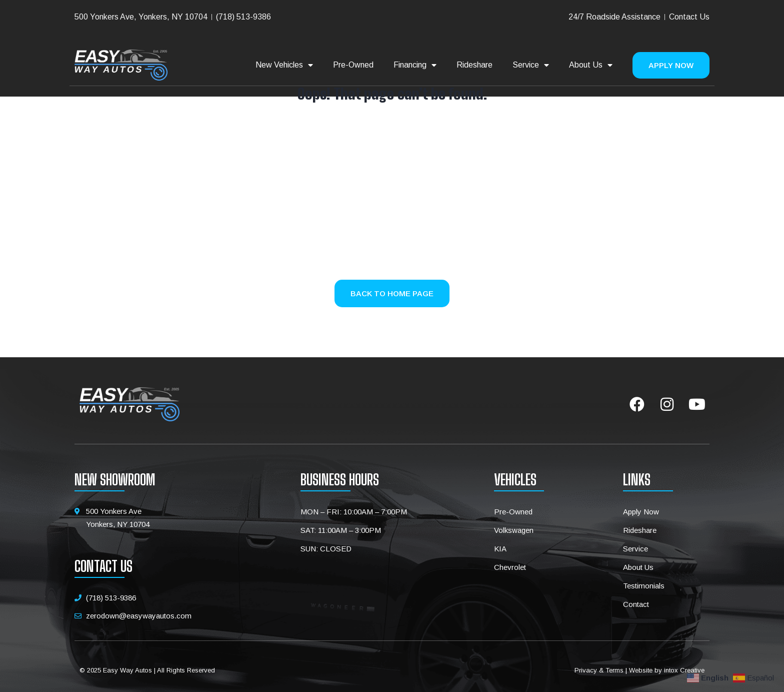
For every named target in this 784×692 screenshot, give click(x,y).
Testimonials (644, 586)
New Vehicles (284, 65)
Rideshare (474, 65)
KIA (500, 549)
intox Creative (684, 670)
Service (531, 65)
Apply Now (641, 512)
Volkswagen (514, 530)
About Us (591, 65)
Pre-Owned (353, 65)
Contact (636, 604)
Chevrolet (510, 567)
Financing (415, 65)
